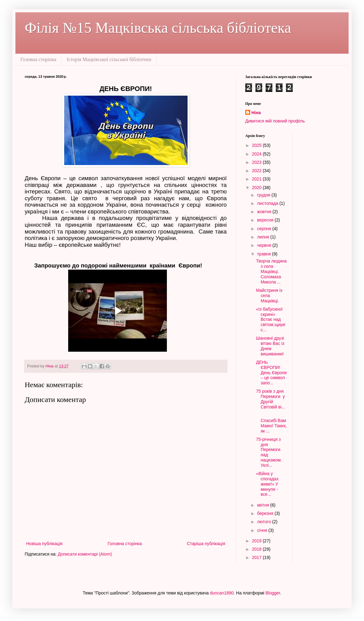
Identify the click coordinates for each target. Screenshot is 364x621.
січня (263, 530)
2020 (257, 188)
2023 (257, 162)
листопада (268, 203)
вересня (266, 220)
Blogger (273, 593)
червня (265, 245)
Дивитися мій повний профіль (275, 121)
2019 (257, 541)
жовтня (265, 212)
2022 (257, 171)
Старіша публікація (206, 544)
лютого (265, 522)
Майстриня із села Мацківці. (269, 296)
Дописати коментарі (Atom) (85, 554)
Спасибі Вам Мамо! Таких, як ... (271, 423)
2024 (257, 154)
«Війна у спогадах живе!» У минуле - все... (268, 484)
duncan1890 (222, 593)
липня (264, 237)
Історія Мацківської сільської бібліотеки (109, 59)
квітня (263, 505)
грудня (264, 195)
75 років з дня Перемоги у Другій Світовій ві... (271, 399)
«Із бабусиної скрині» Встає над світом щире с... (271, 319)
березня (266, 513)
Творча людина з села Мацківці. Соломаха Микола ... (271, 271)
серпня (265, 229)
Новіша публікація (44, 544)
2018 (257, 549)
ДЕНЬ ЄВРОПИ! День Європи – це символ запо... (271, 373)
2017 (257, 557)
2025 (257, 145)
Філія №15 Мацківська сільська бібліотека (158, 28)
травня (265, 254)
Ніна (256, 113)
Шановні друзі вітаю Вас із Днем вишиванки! (270, 346)
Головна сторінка (38, 59)
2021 (257, 179)
